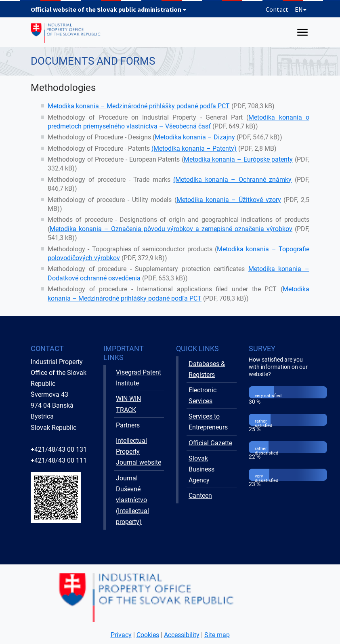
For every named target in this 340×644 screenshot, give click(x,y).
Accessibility (182, 635)
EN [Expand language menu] (301, 9)
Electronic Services (203, 396)
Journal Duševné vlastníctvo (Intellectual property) (132, 500)
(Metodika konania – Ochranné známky (232, 180)
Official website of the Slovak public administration (109, 9)
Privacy (121, 635)
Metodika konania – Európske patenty (238, 159)
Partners (128, 425)
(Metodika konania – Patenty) (194, 148)
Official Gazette (210, 443)
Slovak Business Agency (201, 469)
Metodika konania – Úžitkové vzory (229, 200)
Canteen (200, 496)
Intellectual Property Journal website (139, 451)
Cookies (148, 635)
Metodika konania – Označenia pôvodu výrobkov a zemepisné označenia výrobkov (171, 229)
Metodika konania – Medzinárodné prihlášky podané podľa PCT (139, 106)
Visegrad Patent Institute (139, 378)
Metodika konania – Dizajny (195, 137)
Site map (217, 635)
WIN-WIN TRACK (128, 404)
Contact (277, 9)
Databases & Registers (207, 369)
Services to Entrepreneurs (208, 422)
